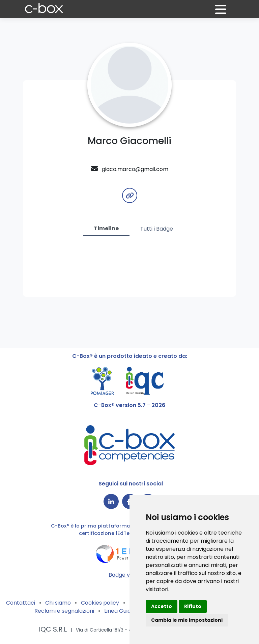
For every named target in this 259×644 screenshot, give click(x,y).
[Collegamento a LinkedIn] (111, 501)
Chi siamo (58, 603)
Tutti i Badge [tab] (157, 229)
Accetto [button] (162, 606)
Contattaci (21, 603)
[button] (225, 12)
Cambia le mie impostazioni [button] (187, 620)
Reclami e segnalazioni (64, 611)
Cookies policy (100, 603)
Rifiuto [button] (193, 606)
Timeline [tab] (106, 228)
